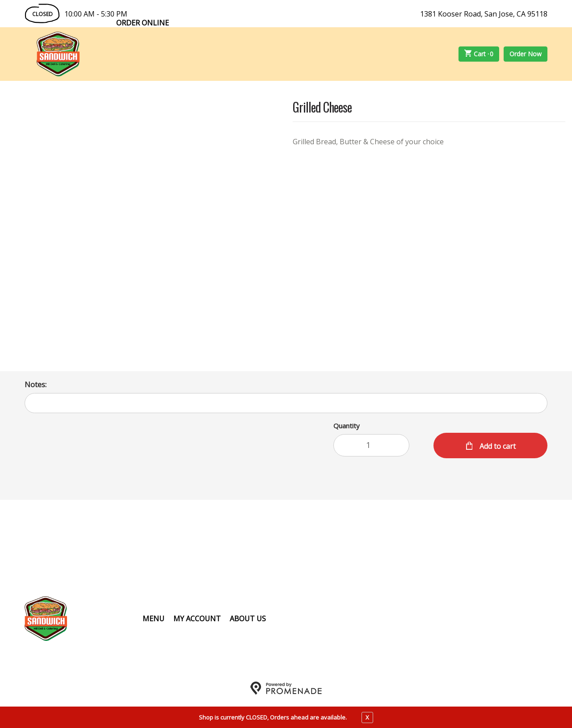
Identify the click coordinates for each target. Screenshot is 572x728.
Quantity (347, 426)
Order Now (526, 54)
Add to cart (497, 446)
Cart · (479, 54)
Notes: (36, 385)
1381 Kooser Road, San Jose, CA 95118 (484, 14)
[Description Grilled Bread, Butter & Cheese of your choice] (429, 142)
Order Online (143, 23)
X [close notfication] (367, 717)
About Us (248, 619)
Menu (154, 619)
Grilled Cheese (322, 108)
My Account (197, 619)
